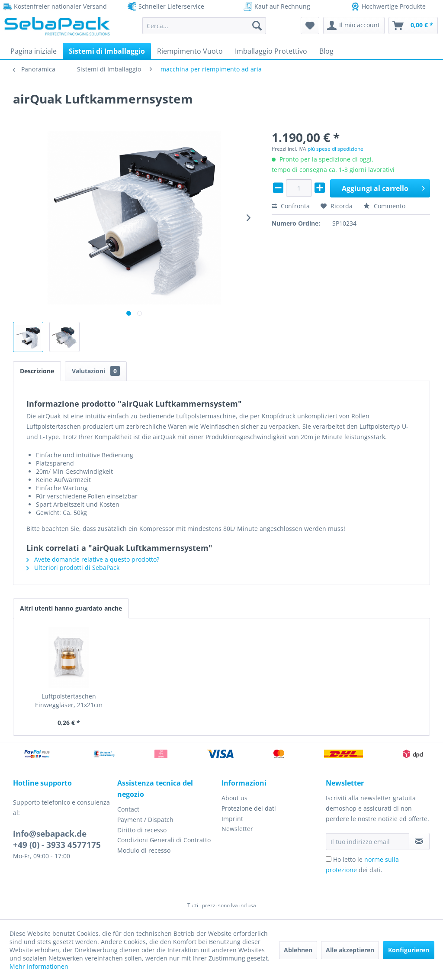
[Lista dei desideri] (310, 26)
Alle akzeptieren (350, 950)
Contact (128, 809)
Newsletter (237, 829)
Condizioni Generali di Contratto (164, 840)
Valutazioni (96, 371)
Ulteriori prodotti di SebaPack (73, 568)
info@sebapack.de (50, 834)
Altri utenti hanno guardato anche (71, 608)
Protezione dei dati (249, 808)
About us (234, 798)
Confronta (291, 206)
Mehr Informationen (39, 966)
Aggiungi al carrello (383, 187)
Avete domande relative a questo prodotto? (93, 559)
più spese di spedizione (335, 149)
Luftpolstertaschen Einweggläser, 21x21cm (69, 700)
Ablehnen (298, 950)
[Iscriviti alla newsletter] (419, 841)
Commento (384, 206)
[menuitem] (204, 26)
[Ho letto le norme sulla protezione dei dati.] (329, 859)
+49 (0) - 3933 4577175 (57, 845)
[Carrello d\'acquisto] (413, 26)
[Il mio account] (354, 26)
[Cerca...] (204, 26)
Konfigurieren (409, 950)
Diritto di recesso (142, 830)
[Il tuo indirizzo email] (368, 841)
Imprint (232, 819)
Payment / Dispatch (145, 820)
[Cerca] (257, 26)
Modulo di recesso (144, 850)
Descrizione (37, 371)
